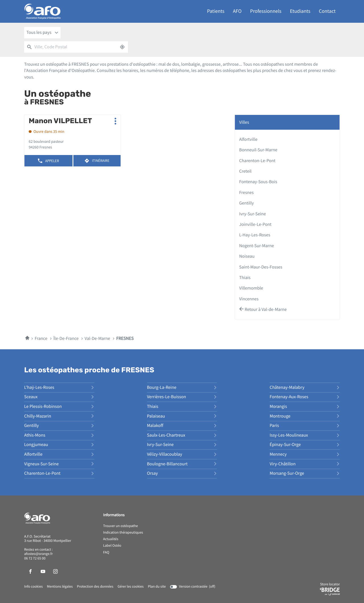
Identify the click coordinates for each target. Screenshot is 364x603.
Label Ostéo (112, 546)
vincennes (249, 299)
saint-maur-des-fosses (261, 267)
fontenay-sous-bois (258, 182)
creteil (245, 171)
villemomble (251, 288)
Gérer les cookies (130, 587)
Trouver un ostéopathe (121, 526)
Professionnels (266, 11)
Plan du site (157, 587)
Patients (216, 11)
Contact (327, 11)
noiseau (247, 256)
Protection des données (95, 587)
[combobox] (42, 33)
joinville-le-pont (255, 224)
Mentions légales (60, 587)
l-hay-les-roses (255, 235)
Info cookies (33, 587)
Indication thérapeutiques (123, 533)
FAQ (106, 553)
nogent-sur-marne (257, 246)
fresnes (246, 193)
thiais (245, 278)
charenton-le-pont (257, 161)
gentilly (247, 203)
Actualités (111, 539)
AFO (237, 11)
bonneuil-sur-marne (258, 150)
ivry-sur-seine (253, 214)
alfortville (248, 139)
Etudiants (300, 11)
